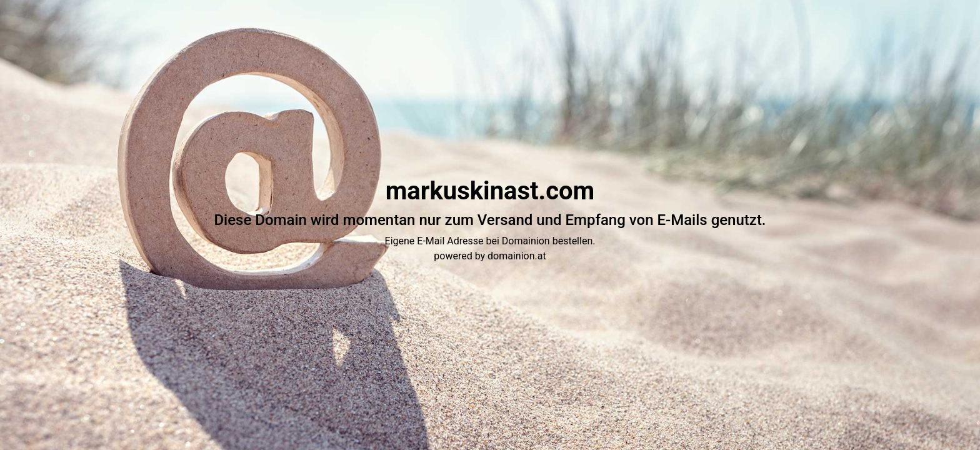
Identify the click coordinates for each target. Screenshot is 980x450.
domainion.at (517, 256)
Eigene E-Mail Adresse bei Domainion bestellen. (490, 241)
